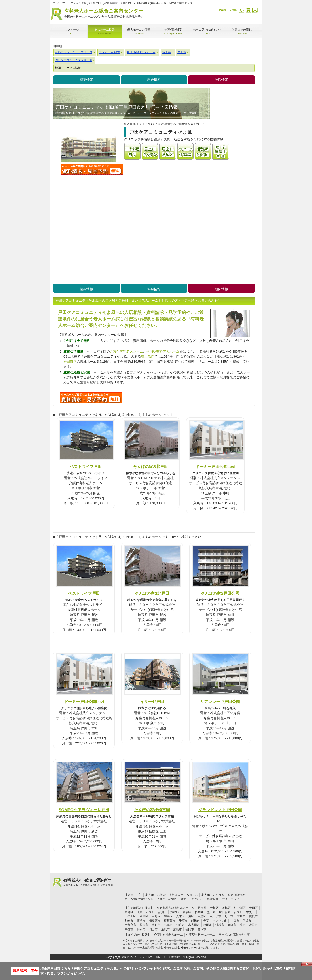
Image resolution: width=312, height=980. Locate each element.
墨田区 (211, 912)
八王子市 (215, 916)
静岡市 (208, 925)
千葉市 (183, 921)
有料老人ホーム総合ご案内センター (104, 14)
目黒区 (202, 916)
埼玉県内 (148, 356)
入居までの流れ (167, 899)
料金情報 (154, 80)
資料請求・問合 (25, 971)
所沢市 (247, 921)
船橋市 (195, 921)
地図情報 (221, 80)
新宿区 (187, 912)
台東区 (238, 912)
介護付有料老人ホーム (126, 351)
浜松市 (220, 925)
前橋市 (144, 925)
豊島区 (144, 916)
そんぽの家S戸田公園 (220, 593)
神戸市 (141, 929)
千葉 (206, 921)
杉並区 (199, 912)
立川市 (241, 916)
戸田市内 (70, 361)
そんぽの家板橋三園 (152, 810)
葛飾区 (129, 912)
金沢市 (165, 929)
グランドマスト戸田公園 (220, 810)
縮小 (242, 10)
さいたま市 (220, 921)
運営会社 (213, 899)
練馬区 (168, 916)
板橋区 (226, 908)
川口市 (235, 921)
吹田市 (253, 925)
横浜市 (253, 916)
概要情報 (86, 80)
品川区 (163, 912)
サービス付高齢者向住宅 (234, 935)
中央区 (250, 912)
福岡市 (190, 929)
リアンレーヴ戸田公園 (220, 702)
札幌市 (168, 925)
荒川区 (214, 908)
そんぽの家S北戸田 (150, 467)
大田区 (254, 908)
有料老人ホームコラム (183, 895)
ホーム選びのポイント (139, 899)
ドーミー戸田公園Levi (216, 467)
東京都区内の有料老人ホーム (176, 908)
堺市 (243, 925)
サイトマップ (231, 899)
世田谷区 (225, 912)
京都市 (129, 929)
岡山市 (153, 929)
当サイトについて (192, 899)
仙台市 (180, 925)
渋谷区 (175, 912)
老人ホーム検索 (155, 895)
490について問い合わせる (91, 398)
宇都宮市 (130, 925)
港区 (191, 916)
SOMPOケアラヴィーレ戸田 (84, 810)
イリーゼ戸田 (152, 702)
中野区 (156, 916)
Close (307, 964)
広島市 (178, 929)
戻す (248, 10)
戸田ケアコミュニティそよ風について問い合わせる (92, 169)
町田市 (229, 916)
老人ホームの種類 (213, 895)
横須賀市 (170, 921)
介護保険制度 (236, 895)
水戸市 (156, 925)
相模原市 (155, 921)
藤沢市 (141, 921)
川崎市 (129, 921)
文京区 (180, 916)
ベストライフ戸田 (86, 467)
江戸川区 (240, 908)
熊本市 (202, 929)
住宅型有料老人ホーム (163, 351)
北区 (140, 912)
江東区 (150, 912)
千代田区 (130, 916)
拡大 (255, 10)
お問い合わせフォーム (186, 948)
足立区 (202, 908)
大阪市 (232, 925)
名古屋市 (194, 925)
